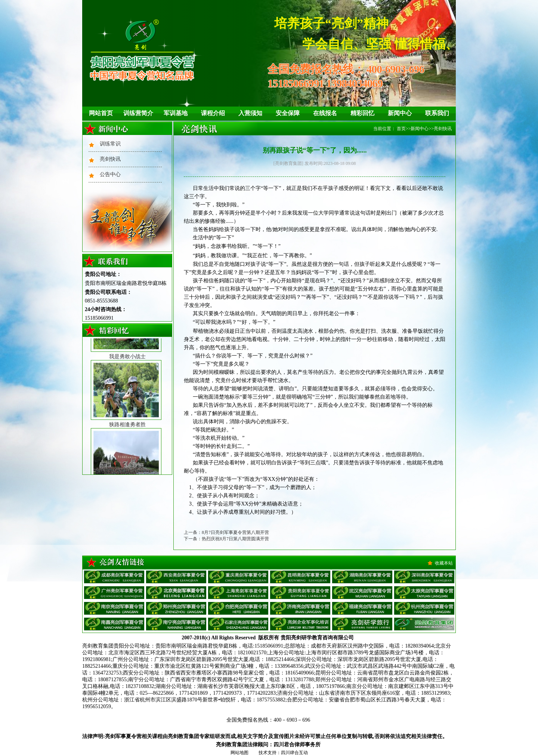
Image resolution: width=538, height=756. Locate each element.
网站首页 (101, 113)
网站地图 (239, 753)
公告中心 (110, 174)
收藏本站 (444, 563)
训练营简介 (138, 113)
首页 (401, 129)
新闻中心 (400, 113)
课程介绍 (213, 113)
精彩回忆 (362, 113)
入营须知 (250, 113)
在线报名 (325, 113)
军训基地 (176, 113)
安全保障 (288, 113)
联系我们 (437, 113)
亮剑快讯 (110, 159)
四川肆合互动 (294, 753)
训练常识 (110, 144)
